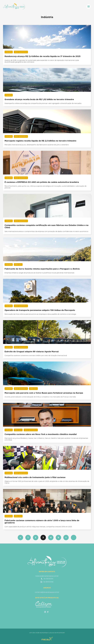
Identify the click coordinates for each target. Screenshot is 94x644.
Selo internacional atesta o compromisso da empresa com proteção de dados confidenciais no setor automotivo (46, 231)
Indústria (9, 52)
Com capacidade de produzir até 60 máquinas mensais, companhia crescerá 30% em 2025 (38, 527)
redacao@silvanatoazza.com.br (47, 576)
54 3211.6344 (47, 579)
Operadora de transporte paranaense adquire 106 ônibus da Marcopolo (40, 310)
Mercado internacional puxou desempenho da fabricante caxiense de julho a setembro (37, 145)
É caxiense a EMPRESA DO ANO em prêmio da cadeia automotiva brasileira (42, 182)
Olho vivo (18, 264)
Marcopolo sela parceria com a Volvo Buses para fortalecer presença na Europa (44, 393)
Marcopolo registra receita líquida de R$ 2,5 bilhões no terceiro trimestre (40, 141)
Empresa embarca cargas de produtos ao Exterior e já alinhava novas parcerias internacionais (39, 273)
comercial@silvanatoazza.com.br (47, 592)
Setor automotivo (21, 52)
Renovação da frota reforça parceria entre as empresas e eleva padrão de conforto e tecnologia (40, 314)
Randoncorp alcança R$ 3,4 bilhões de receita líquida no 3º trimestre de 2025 (42, 56)
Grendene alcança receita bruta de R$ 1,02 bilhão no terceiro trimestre (39, 99)
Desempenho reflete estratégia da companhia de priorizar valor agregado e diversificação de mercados (43, 103)
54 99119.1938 (47, 582)
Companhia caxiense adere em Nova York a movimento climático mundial (41, 434)
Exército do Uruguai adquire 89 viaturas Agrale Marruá (32, 352)
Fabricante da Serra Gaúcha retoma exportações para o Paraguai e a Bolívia (42, 269)
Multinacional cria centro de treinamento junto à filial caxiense (35, 477)
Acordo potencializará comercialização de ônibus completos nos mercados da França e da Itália (40, 397)
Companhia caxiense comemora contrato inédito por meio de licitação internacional (36, 355)
